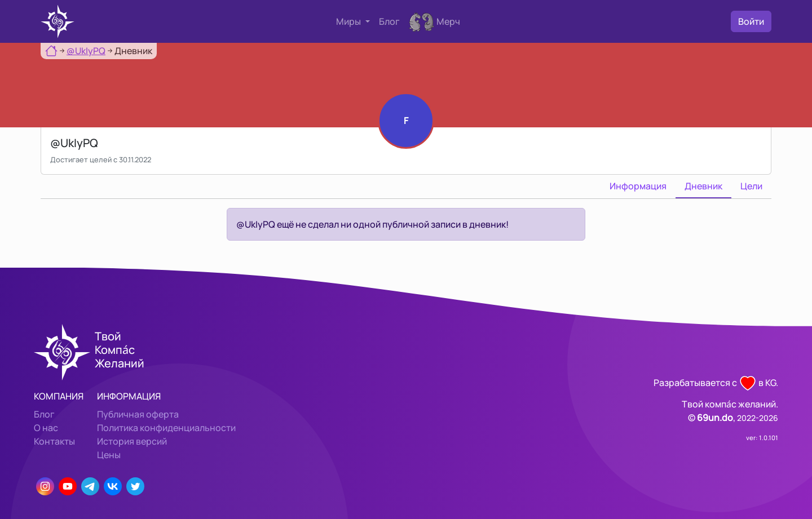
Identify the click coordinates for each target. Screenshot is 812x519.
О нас (46, 428)
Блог (389, 21)
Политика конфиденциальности (166, 428)
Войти (751, 21)
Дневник (703, 186)
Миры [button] (349, 21)
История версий (132, 441)
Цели (751, 186)
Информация (638, 186)
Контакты (54, 441)
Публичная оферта (138, 414)
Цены (109, 455)
